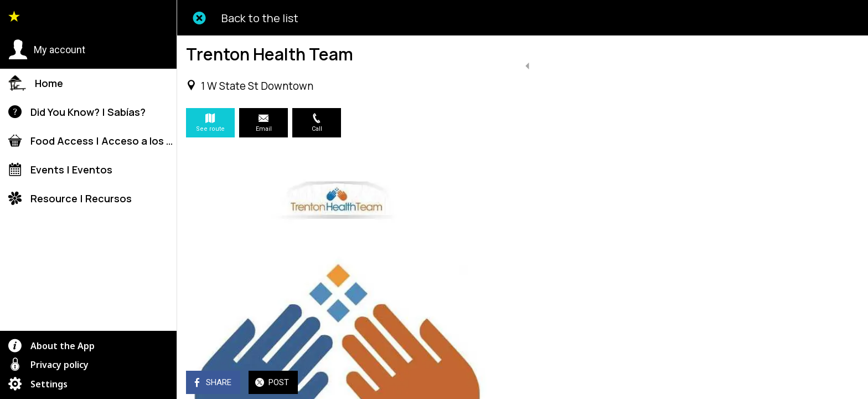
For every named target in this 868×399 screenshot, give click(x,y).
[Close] (199, 18)
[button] (47, 50)
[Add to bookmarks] (487, 383)
